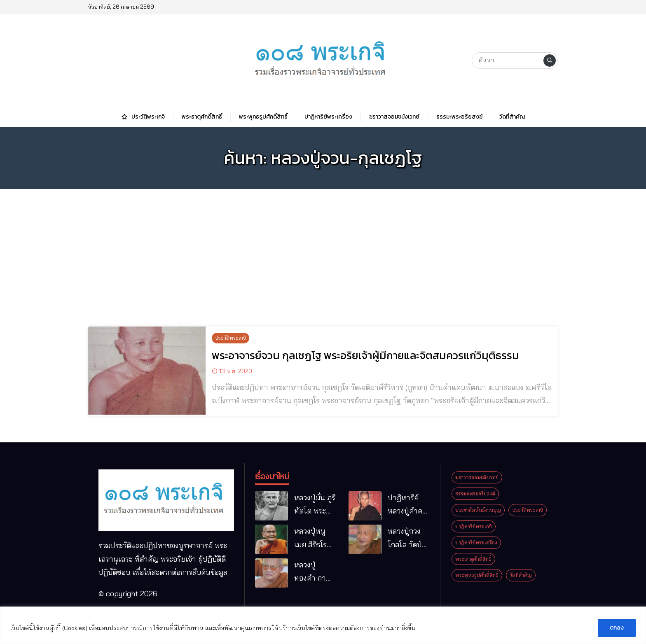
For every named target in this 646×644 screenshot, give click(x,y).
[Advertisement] (323, 253)
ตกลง (617, 628)
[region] (323, 625)
